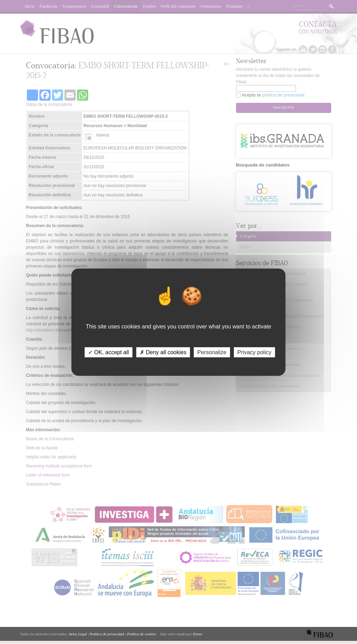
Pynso (198, 634)
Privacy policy (255, 352)
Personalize (212, 352)
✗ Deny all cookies (163, 352)
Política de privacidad (107, 634)
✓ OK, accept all (109, 352)
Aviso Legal (78, 634)
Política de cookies (142, 634)
